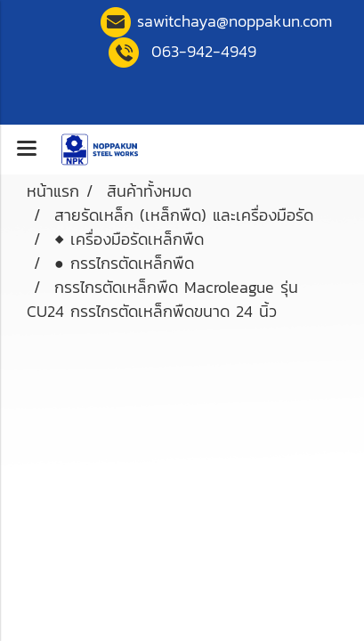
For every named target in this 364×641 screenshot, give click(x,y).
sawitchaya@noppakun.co (235, 21)
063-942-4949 (204, 51)
